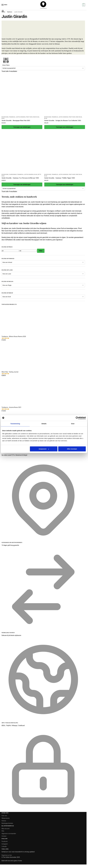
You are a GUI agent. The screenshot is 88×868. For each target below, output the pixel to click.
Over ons (4, 816)
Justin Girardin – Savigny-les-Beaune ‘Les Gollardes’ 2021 (63, 120)
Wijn (3, 118)
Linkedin (4, 846)
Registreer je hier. (7, 855)
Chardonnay (13, 174)
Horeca (4, 821)
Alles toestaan (72, 449)
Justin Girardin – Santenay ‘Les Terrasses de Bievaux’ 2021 (20, 178)
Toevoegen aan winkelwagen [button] (22, 127)
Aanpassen (44, 449)
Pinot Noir (29, 117)
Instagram (5, 844)
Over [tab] (73, 424)
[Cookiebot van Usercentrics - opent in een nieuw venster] (77, 418)
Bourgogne (5, 117)
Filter (41, 251)
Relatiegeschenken (7, 823)
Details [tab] (44, 424)
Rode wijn (36, 117)
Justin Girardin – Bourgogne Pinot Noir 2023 (16, 120)
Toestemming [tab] (15, 424)
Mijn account (5, 829)
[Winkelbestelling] (43, 68)
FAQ (3, 831)
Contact (4, 836)
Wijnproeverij (5, 818)
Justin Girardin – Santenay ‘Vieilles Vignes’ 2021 (60, 178)
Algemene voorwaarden (9, 834)
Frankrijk (12, 117)
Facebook (5, 841)
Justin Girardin (21, 117)
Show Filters (6, 61)
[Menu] (4, 5)
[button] (83, 5)
